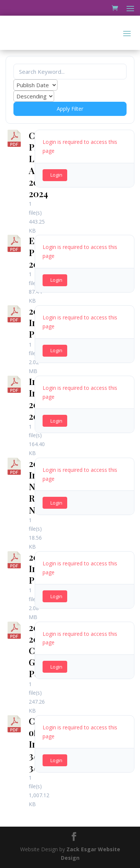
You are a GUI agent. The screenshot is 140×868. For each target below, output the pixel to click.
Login (56, 175)
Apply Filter (70, 109)
